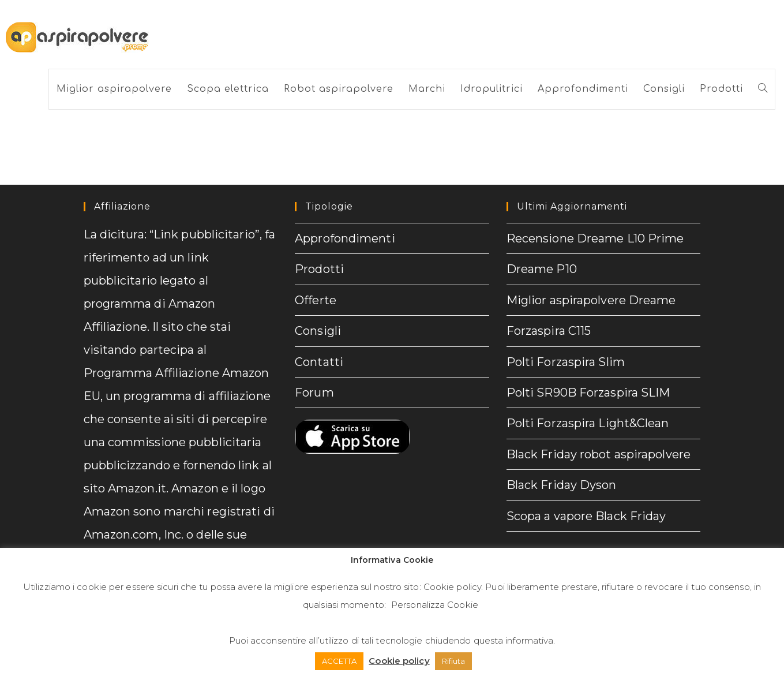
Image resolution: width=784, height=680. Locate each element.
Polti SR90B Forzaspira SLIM (588, 391)
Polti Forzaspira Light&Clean (588, 422)
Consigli (318, 330)
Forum (314, 391)
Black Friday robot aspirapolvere (599, 453)
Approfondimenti (345, 238)
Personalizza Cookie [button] (435, 605)
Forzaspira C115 (549, 330)
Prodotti (319, 269)
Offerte (316, 300)
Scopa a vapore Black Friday (586, 514)
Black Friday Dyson (562, 483)
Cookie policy (452, 587)
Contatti (319, 361)
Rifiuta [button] (454, 661)
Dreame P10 (542, 269)
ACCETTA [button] (340, 661)
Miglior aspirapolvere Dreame (591, 300)
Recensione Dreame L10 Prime (595, 238)
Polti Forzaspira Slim (566, 361)
